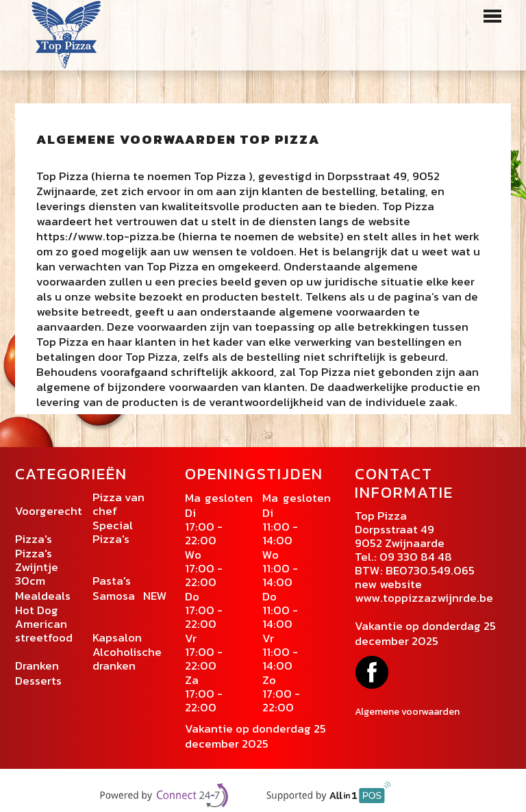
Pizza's (35, 539)
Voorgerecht (49, 511)
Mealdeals (43, 596)
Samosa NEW (130, 596)
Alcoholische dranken (127, 659)
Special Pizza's (113, 532)
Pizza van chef (118, 504)
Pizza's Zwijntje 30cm (37, 567)
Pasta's (112, 581)
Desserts (38, 681)
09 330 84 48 (416, 557)
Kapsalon (118, 637)
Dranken (37, 665)
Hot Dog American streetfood (44, 624)
